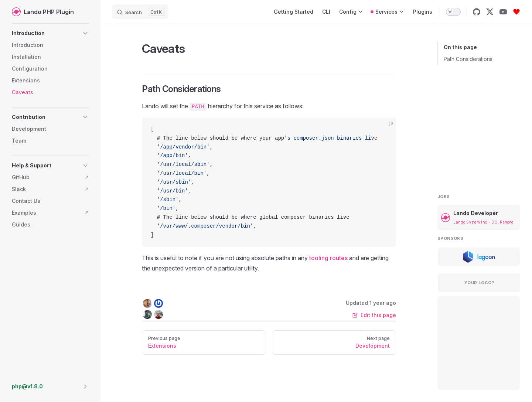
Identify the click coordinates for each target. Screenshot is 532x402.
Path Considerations (468, 59)
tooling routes (328, 258)
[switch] (453, 12)
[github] (477, 12)
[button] (50, 33)
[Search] (140, 12)
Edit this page (374, 315)
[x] (490, 12)
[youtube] (503, 12)
